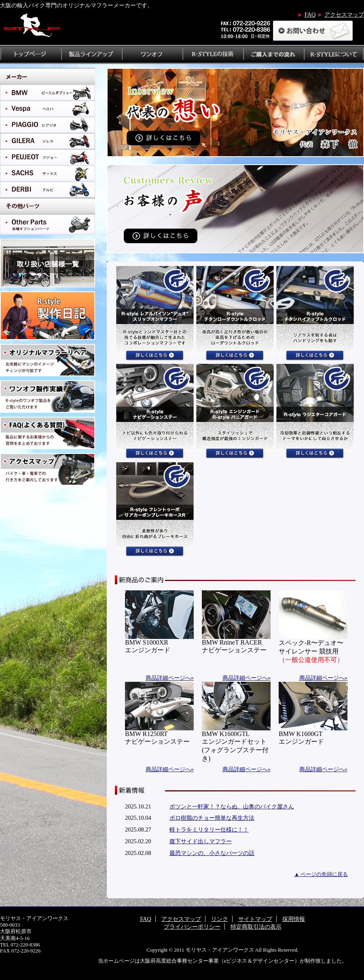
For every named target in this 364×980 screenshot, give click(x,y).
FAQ (310, 15)
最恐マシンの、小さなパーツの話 (212, 853)
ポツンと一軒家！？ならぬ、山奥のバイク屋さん (232, 806)
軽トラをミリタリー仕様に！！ (209, 829)
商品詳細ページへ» (170, 678)
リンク (220, 919)
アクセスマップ (344, 15)
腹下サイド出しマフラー (201, 841)
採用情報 (294, 919)
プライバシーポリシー (192, 927)
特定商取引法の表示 (256, 927)
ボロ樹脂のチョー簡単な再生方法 (212, 818)
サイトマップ (255, 919)
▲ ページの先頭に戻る (321, 874)
